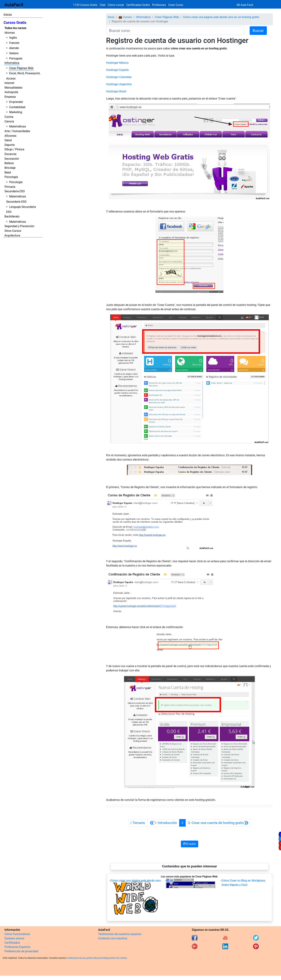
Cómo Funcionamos (17, 934)
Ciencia (9, 121)
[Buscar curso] (175, 31)
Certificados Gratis (138, 5)
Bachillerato (12, 216)
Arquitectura (12, 235)
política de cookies (118, 958)
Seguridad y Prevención (19, 226)
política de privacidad (97, 958)
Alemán (14, 48)
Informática (12, 63)
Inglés (13, 38)
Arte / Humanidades (17, 131)
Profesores (159, 5)
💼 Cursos (125, 17)
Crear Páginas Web (21, 68)
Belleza (9, 163)
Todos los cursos (15, 28)
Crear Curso (176, 5)
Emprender (16, 102)
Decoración (12, 159)
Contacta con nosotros (113, 938)
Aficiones (10, 136)
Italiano (14, 53)
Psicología (11, 177)
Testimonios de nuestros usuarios (120, 934)
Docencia (10, 154)
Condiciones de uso (76, 958)
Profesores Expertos (17, 947)
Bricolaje (10, 168)
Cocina (9, 117)
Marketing (16, 112)
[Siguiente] (218, 823)
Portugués (16, 58)
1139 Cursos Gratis (86, 5)
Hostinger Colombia (119, 77)
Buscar (258, 31)
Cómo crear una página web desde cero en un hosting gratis (221, 17)
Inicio (8, 15)
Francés (14, 43)
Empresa (10, 97)
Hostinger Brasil (116, 91)
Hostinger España (117, 70)
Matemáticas (18, 126)
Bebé (8, 172)
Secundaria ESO (15, 191)
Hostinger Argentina (119, 84)
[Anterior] (163, 823)
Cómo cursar (116, 5)
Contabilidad (17, 107)
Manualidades (13, 88)
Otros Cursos (13, 231)
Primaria (10, 187)
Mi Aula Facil (245, 5)
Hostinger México (117, 63)
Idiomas (10, 33)
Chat (103, 5)
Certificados (12, 943)
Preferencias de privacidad (21, 951)
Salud (8, 140)
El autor (190, 844)
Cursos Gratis (15, 23)
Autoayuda (11, 92)
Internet (9, 83)
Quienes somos (14, 938)
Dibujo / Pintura (14, 149)
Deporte (10, 145)
